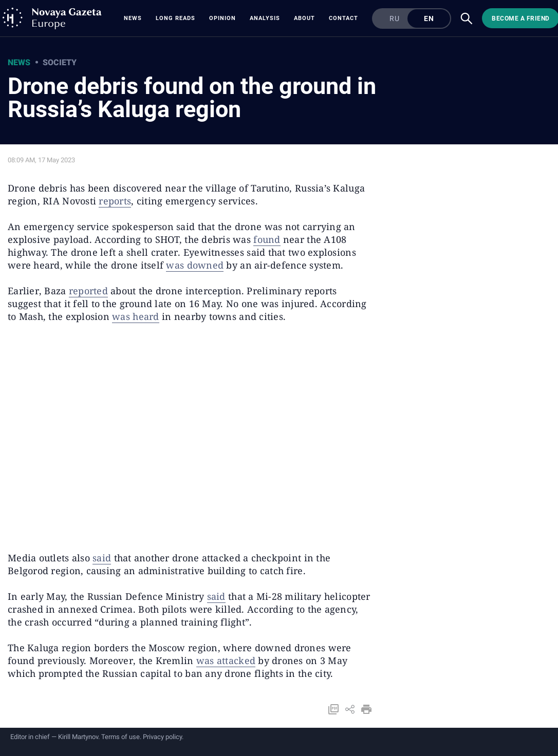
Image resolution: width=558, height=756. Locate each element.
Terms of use (120, 737)
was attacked (226, 660)
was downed (195, 265)
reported (88, 291)
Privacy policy (162, 737)
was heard (135, 316)
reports (115, 201)
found (267, 239)
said (102, 558)
